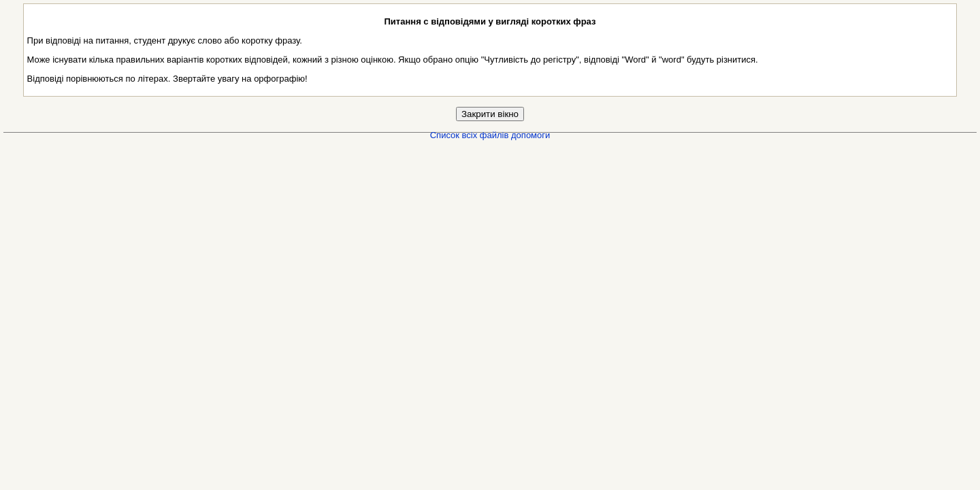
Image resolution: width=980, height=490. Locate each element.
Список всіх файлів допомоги (490, 135)
